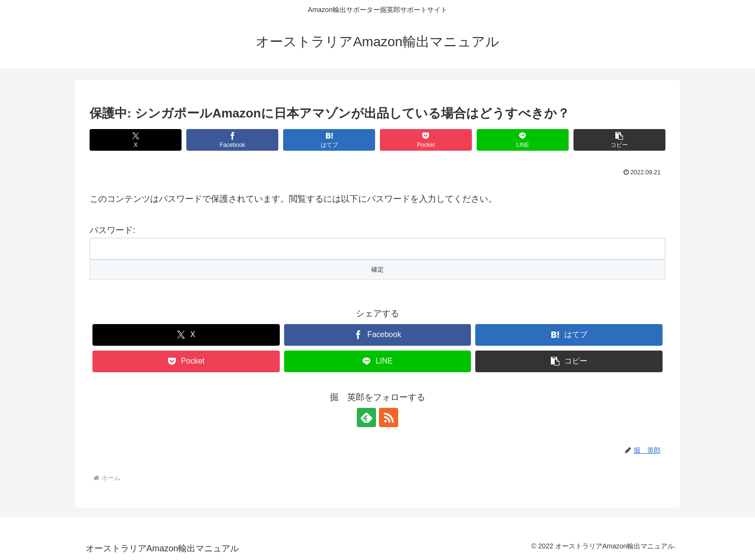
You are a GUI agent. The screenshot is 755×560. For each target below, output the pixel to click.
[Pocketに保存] (426, 140)
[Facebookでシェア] (232, 140)
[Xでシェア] (136, 140)
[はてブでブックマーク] (329, 140)
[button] (619, 140)
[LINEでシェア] (523, 140)
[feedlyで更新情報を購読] (366, 417)
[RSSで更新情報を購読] (389, 417)
